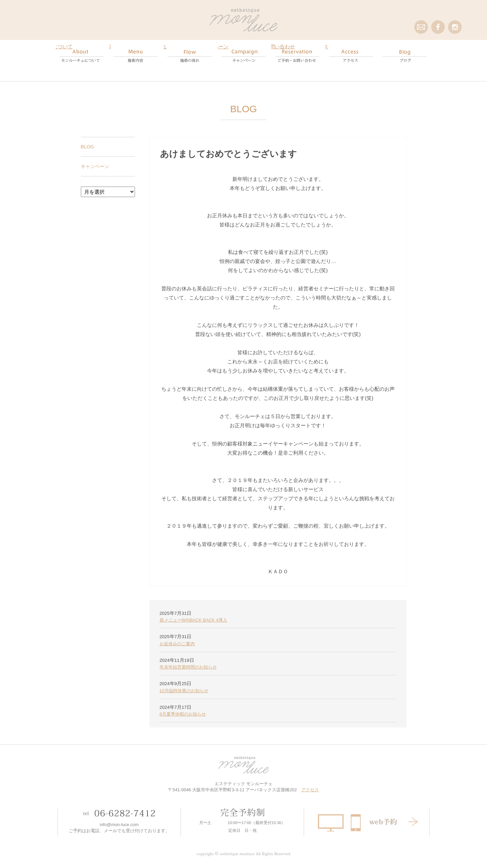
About (82, 56)
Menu (136, 56)
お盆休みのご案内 (179, 637)
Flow (190, 56)
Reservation (297, 56)
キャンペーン (96, 160)
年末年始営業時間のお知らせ (190, 661)
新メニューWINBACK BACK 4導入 (196, 614)
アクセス (310, 785)
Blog (405, 56)
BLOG (88, 140)
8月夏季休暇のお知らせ (185, 709)
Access (351, 56)
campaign (244, 56)
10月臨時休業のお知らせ (186, 685)
